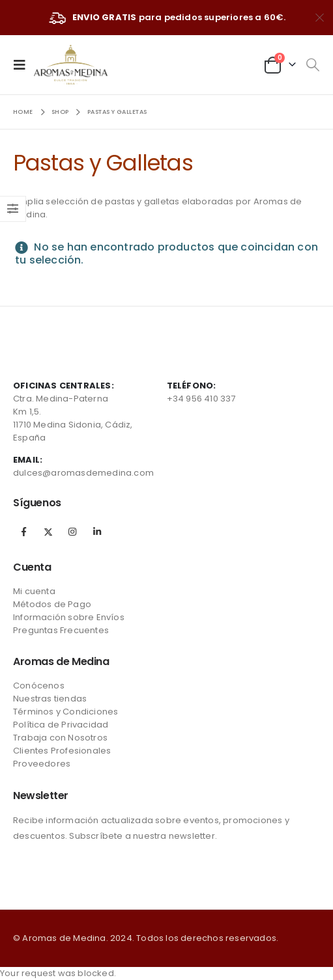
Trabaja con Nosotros (60, 738)
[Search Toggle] (312, 65)
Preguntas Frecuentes (61, 630)
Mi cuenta (34, 591)
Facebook (24, 532)
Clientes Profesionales (62, 751)
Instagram (72, 532)
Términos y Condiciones (65, 712)
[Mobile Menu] (23, 64)
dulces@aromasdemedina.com (83, 473)
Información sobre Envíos (69, 617)
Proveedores (42, 764)
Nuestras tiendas (50, 699)
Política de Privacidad (61, 725)
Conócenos (39, 686)
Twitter (48, 532)
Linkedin (97, 532)
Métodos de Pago (52, 604)
